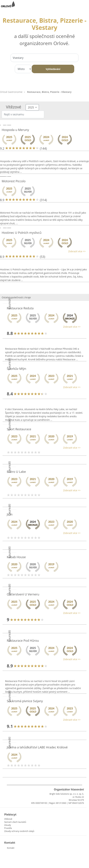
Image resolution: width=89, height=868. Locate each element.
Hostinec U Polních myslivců (22, 233)
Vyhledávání (53, 69)
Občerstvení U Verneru (23, 594)
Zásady (8, 825)
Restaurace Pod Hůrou (23, 640)
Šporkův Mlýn (16, 369)
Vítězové (8, 819)
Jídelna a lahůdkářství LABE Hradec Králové (37, 747)
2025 (31, 107)
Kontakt (11, 848)
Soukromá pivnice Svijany (25, 701)
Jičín (10, 514)
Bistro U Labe (16, 472)
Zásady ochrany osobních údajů (19, 831)
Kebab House (16, 557)
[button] (43, 251)
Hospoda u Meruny (15, 130)
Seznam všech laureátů (15, 822)
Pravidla (8, 828)
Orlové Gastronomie (11, 92)
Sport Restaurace (19, 429)
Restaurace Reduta (20, 308)
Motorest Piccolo (14, 181)
